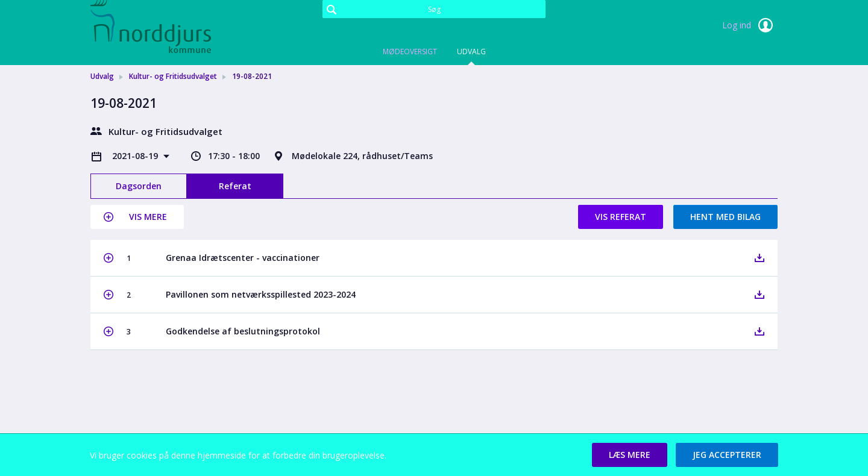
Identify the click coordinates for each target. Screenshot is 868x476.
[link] (151, 27)
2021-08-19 (136, 156)
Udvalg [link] (102, 76)
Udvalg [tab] (471, 52)
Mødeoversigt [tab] (410, 52)
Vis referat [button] (621, 217)
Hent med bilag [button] (725, 217)
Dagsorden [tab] (139, 186)
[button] (137, 217)
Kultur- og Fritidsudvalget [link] (173, 76)
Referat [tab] (235, 186)
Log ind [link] (750, 25)
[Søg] (434, 9)
